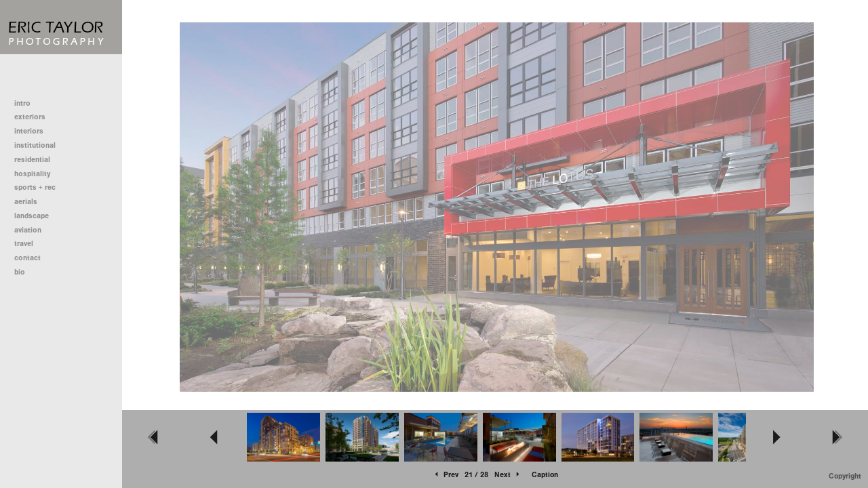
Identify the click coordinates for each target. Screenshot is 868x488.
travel (24, 244)
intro (22, 103)
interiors (29, 131)
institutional (40, 145)
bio (20, 272)
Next (508, 475)
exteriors (30, 117)
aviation (28, 230)
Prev (446, 475)
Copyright (845, 476)
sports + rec (35, 187)
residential (37, 160)
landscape (32, 216)
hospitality (32, 174)
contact (27, 258)
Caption (545, 475)
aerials (26, 202)
